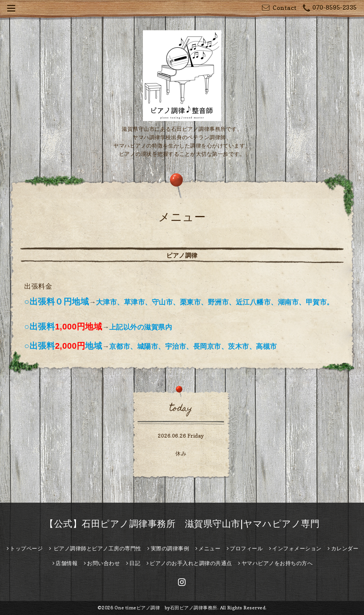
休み (181, 453)
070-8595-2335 (330, 9)
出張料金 (38, 286)
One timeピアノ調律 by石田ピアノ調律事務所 (166, 608)
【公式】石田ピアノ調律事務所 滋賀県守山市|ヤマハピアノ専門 (182, 524)
